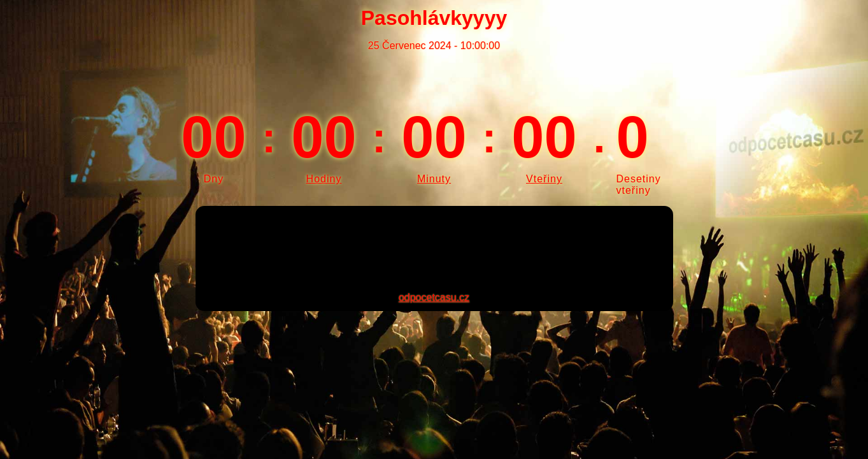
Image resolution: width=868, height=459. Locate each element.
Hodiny (324, 179)
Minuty (434, 179)
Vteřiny (544, 179)
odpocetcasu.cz (434, 297)
